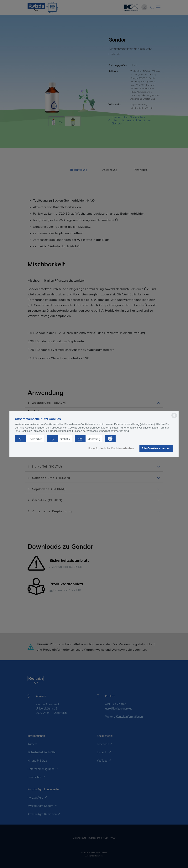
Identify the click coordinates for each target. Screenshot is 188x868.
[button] (30, 439)
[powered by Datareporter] (174, 418)
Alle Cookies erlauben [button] (156, 448)
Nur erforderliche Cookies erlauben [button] (111, 448)
